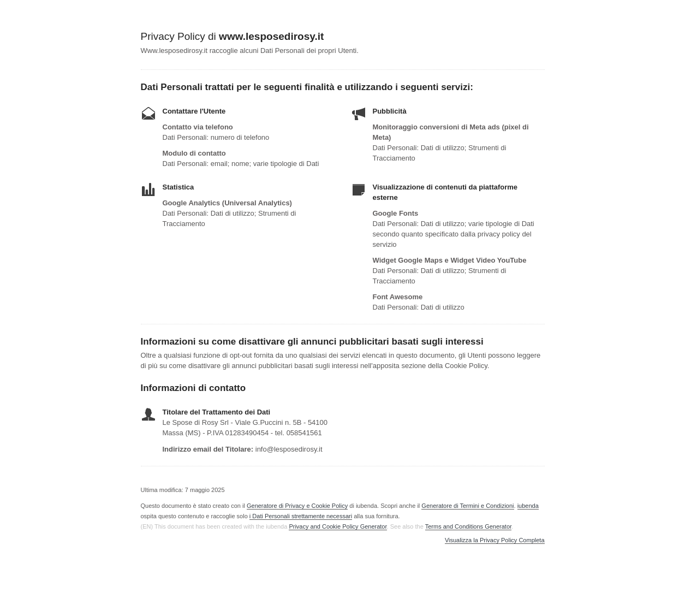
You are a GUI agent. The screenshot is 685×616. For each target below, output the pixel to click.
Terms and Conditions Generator (468, 526)
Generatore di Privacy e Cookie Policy (297, 506)
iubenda (528, 506)
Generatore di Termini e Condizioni (467, 506)
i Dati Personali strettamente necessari (301, 516)
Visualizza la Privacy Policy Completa (495, 540)
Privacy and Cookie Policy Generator (338, 526)
